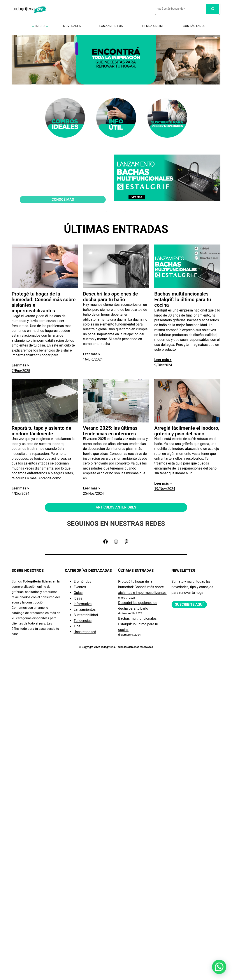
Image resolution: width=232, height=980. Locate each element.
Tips (77, 626)
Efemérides (83, 581)
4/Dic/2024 (20, 494)
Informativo (83, 604)
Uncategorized (85, 632)
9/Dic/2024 (163, 365)
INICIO (40, 26)
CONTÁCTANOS (194, 26)
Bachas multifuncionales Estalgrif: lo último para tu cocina (183, 300)
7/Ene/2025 (21, 371)
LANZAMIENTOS (111, 26)
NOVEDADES (72, 26)
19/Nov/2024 (165, 489)
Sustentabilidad (86, 615)
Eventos (80, 587)
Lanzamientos (85, 610)
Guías (78, 593)
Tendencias (83, 621)
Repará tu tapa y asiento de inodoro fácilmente (41, 431)
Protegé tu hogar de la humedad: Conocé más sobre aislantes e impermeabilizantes (44, 302)
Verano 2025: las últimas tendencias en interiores (110, 431)
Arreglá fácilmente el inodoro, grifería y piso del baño (187, 431)
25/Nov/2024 (93, 494)
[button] (220, 971)
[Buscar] (213, 9)
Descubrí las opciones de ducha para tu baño (110, 297)
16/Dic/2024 (93, 359)
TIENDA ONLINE (153, 26)
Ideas (78, 598)
